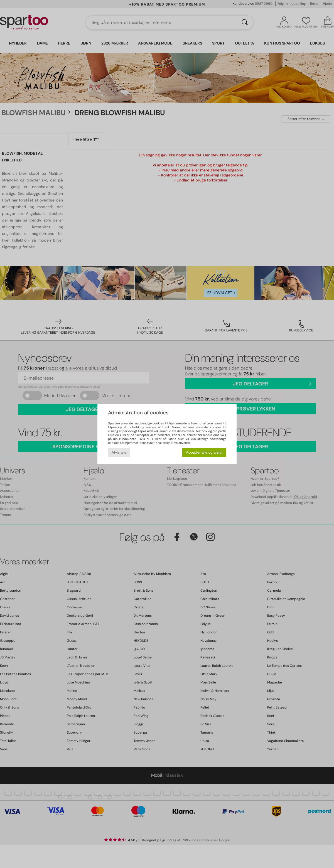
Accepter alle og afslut (204, 452)
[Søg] (245, 23)
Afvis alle (119, 452)
